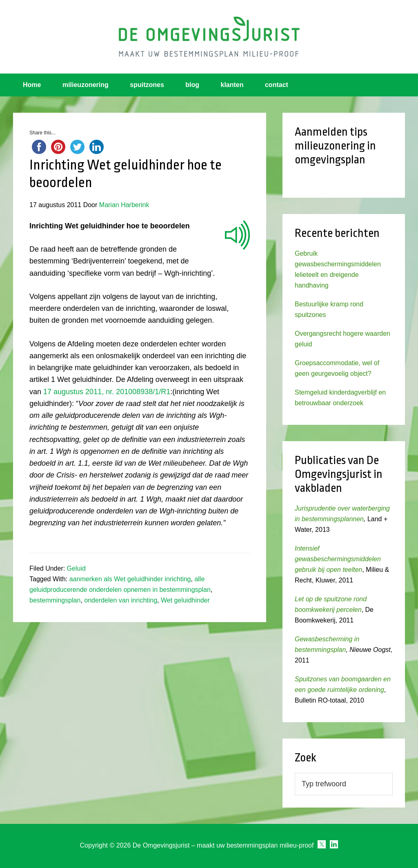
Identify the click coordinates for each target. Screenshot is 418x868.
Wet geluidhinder (185, 600)
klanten (232, 85)
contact (277, 85)
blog (192, 85)
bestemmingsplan (55, 600)
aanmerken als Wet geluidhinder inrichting (130, 579)
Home (32, 85)
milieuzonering (86, 85)
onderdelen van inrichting (121, 600)
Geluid (76, 568)
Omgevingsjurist (209, 37)
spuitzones (147, 85)
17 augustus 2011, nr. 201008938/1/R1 (107, 392)
